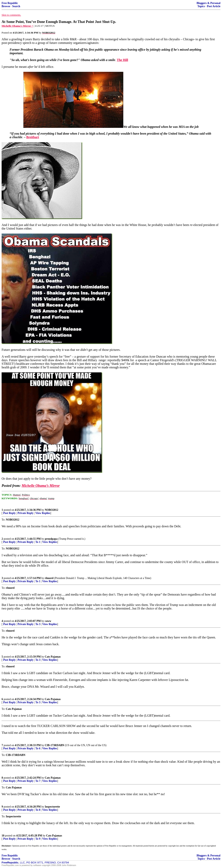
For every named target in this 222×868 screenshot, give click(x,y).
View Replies (43, 513)
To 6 (38, 748)
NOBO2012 (51, 510)
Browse (6, 6)
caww (48, 621)
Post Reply (9, 513)
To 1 (38, 542)
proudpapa (51, 539)
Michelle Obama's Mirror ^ (17, 26)
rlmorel (49, 578)
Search (16, 6)
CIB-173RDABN (54, 745)
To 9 (38, 839)
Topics (201, 6)
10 (3, 836)
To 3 (38, 624)
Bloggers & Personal (209, 3)
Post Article (214, 6)
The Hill (122, 60)
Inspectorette (52, 807)
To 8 (38, 810)
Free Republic (10, 3)
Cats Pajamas (53, 657)
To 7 (38, 781)
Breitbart (33, 137)
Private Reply (26, 513)
